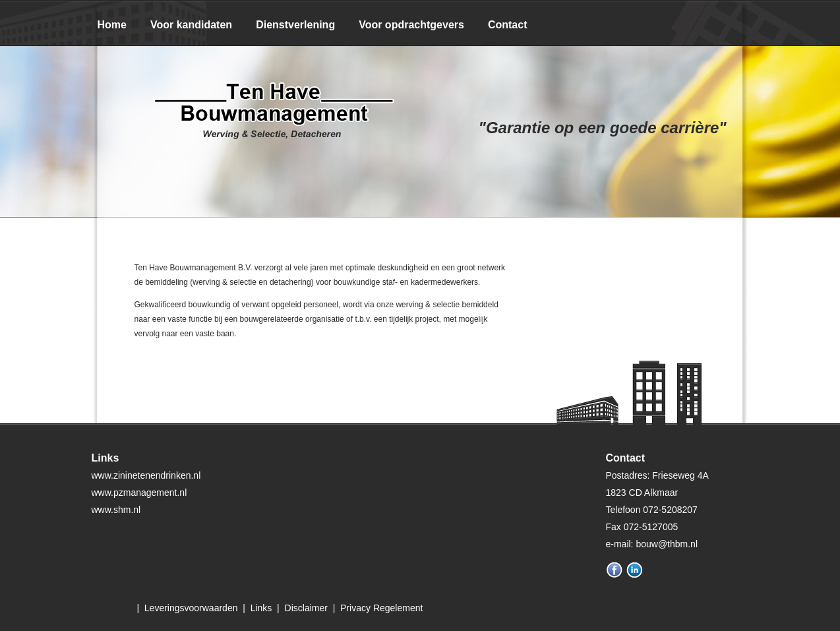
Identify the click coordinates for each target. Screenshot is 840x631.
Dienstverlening (295, 25)
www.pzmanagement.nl (139, 493)
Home (112, 25)
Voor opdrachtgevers (411, 25)
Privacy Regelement (381, 608)
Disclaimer (306, 608)
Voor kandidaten (191, 25)
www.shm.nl (116, 510)
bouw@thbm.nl (667, 544)
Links (261, 608)
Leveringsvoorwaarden (191, 608)
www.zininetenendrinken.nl (146, 475)
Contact (508, 25)
